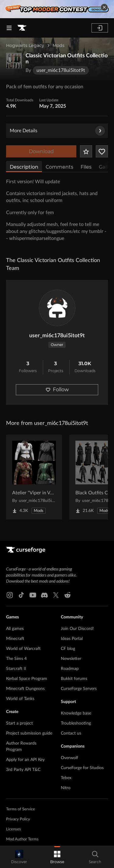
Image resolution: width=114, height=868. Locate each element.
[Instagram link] (10, 595)
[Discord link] (44, 595)
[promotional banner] (57, 9)
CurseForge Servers (79, 689)
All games (15, 629)
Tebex (66, 778)
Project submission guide (29, 733)
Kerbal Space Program (27, 679)
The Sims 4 (16, 659)
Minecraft (15, 639)
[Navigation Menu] (9, 28)
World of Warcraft (23, 649)
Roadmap (70, 669)
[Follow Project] (102, 151)
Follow (57, 390)
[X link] (56, 595)
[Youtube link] (33, 595)
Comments (59, 167)
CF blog (68, 649)
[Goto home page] (22, 28)
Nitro (66, 788)
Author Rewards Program (21, 747)
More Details (57, 131)
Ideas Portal (72, 639)
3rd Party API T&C (23, 770)
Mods (59, 45)
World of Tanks (20, 699)
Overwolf (69, 758)
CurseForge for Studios (82, 768)
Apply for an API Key (25, 760)
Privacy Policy (18, 819)
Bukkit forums (74, 679)
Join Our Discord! (77, 629)
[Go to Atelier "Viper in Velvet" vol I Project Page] (34, 477)
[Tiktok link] (21, 595)
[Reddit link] (67, 595)
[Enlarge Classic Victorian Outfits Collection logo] (14, 61)
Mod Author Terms (22, 839)
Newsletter (71, 659)
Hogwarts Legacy (25, 45)
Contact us (71, 733)
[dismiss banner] (104, 7)
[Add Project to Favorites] (86, 151)
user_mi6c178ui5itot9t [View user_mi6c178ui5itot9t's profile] (57, 336)
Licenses (14, 829)
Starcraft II (16, 669)
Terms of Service (21, 809)
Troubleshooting (76, 723)
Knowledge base (76, 713)
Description (24, 167)
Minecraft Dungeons (25, 689)
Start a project (19, 723)
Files (86, 167)
